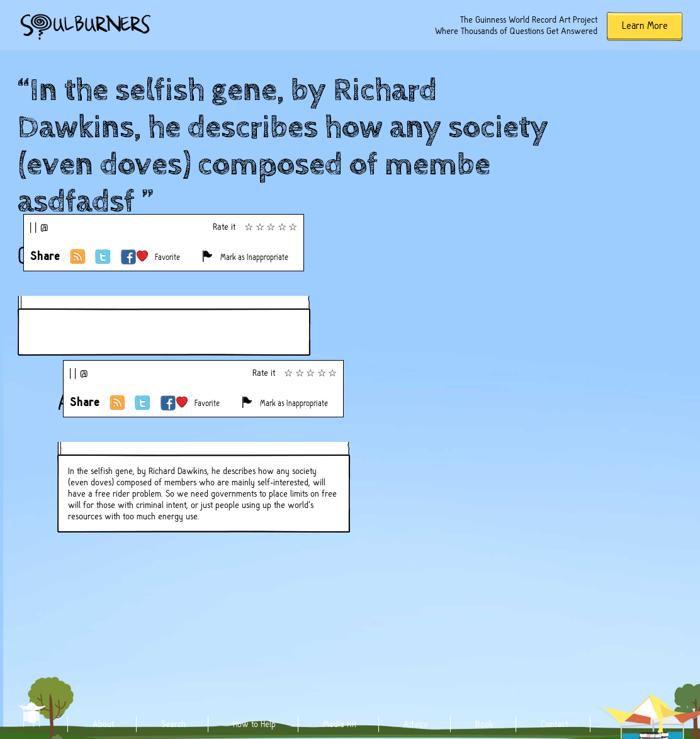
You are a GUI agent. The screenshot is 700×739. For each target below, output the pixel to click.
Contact (554, 724)
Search (173, 724)
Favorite (167, 257)
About (103, 724)
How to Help (254, 724)
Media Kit (340, 724)
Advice (416, 724)
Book (484, 724)
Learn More (645, 25)
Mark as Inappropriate (254, 257)
